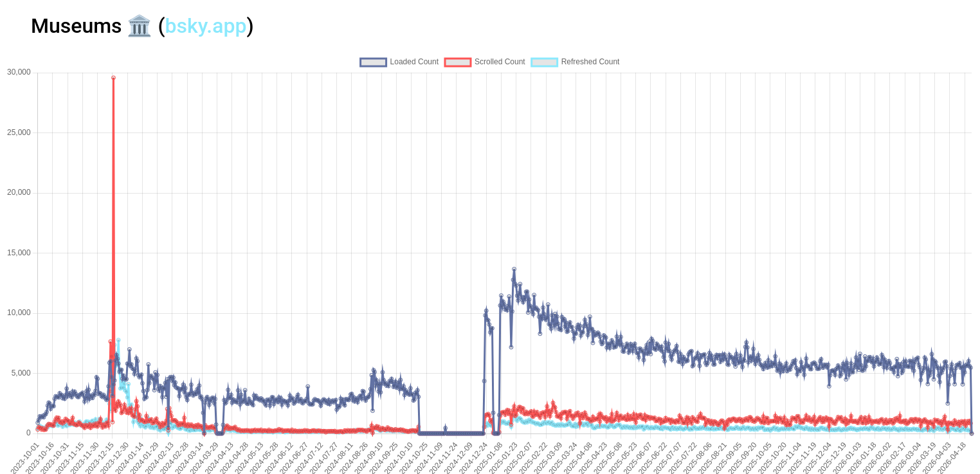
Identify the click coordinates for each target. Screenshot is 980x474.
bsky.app (206, 26)
